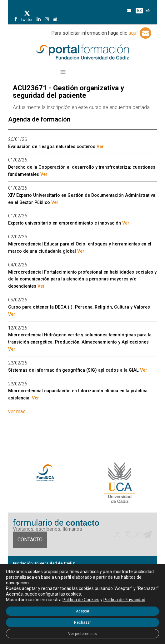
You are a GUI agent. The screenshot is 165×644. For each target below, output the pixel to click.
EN (148, 10)
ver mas (17, 411)
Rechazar (82, 622)
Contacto (30, 540)
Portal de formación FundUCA (82, 52)
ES (139, 10)
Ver (100, 147)
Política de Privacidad (124, 600)
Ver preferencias (82, 634)
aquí (140, 33)
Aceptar (83, 611)
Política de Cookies (81, 600)
